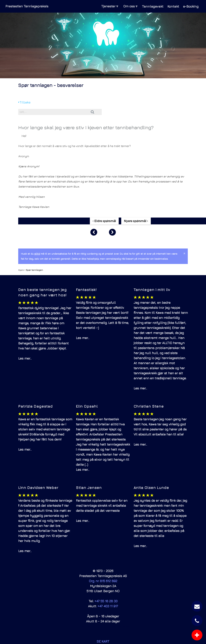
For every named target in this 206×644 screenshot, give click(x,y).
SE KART (103, 641)
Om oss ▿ (128, 6)
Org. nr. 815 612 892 (103, 581)
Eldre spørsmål (104, 221)
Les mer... (25, 358)
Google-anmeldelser (35, 399)
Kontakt (172, 6)
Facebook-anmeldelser (38, 481)
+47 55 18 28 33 (106, 601)
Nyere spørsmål (136, 221)
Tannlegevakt (151, 6)
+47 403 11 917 (108, 606)
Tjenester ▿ (107, 6)
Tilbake (24, 102)
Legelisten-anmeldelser (39, 283)
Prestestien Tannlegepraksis (27, 6)
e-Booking (190, 6)
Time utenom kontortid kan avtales (103, 626)
